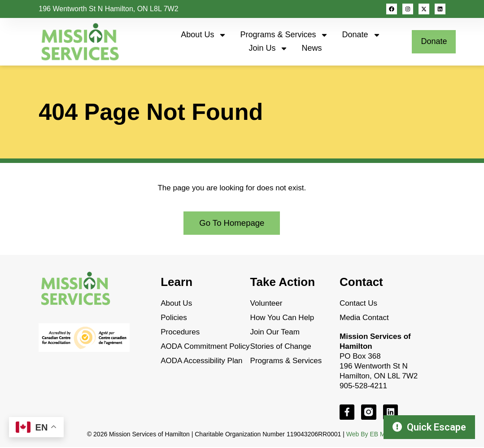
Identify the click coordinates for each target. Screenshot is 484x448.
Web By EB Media (372, 435)
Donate (361, 35)
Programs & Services (284, 35)
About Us (204, 35)
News (312, 48)
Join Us (268, 48)
